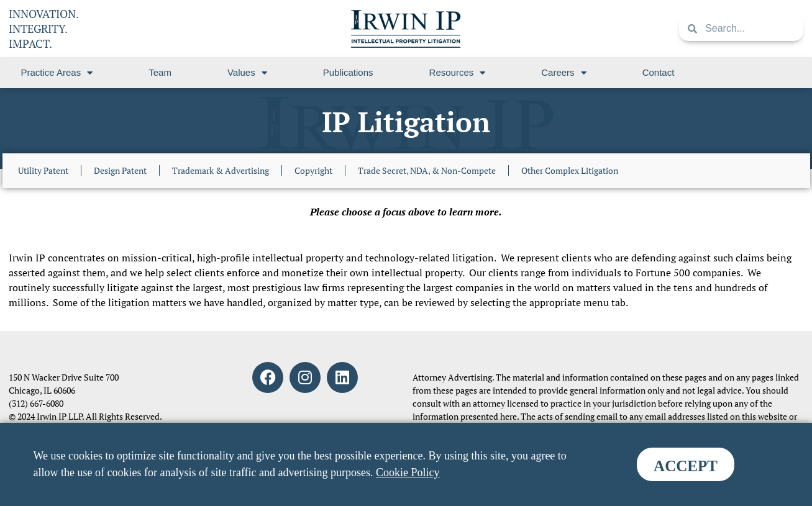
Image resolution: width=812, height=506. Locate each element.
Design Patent (120, 170)
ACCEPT (686, 466)
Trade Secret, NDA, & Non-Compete (427, 170)
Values (247, 73)
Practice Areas (57, 73)
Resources (458, 73)
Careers (563, 73)
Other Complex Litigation (570, 170)
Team (160, 72)
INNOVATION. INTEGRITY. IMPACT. (44, 29)
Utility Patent (43, 170)
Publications (348, 72)
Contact (659, 72)
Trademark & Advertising (221, 170)
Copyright (313, 170)
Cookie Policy (408, 472)
